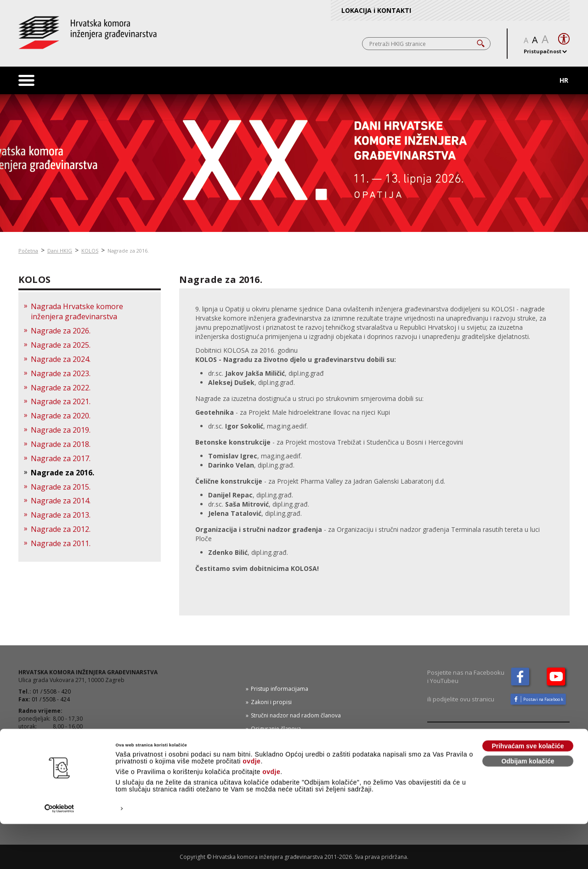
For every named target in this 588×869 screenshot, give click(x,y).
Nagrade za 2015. (61, 487)
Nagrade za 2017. (61, 458)
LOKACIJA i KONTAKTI (376, 10)
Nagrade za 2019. (61, 430)
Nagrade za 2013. (61, 515)
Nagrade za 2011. (61, 543)
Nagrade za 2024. (61, 359)
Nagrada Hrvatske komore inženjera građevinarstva (77, 312)
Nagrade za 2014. (61, 501)
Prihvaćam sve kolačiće (528, 791)
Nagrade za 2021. (61, 401)
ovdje (252, 806)
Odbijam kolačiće (528, 806)
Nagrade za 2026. (61, 331)
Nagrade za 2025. (61, 345)
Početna (28, 251)
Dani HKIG (60, 251)
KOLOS (90, 251)
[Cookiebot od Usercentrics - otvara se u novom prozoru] (59, 854)
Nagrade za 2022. (61, 388)
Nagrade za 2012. (61, 529)
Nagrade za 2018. (61, 444)
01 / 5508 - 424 (51, 699)
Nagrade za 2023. (61, 373)
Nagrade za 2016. (128, 251)
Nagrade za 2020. (61, 416)
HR (564, 80)
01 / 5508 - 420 (52, 691)
